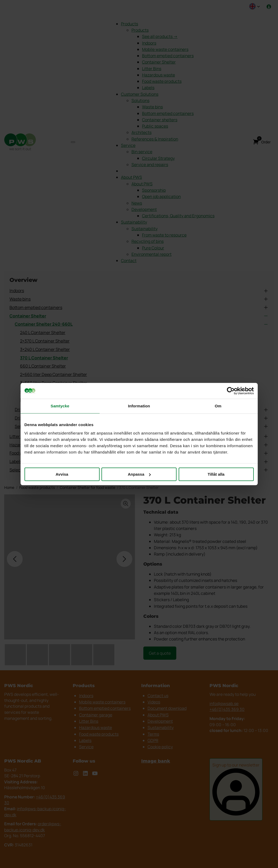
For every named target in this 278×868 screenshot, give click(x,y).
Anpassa (139, 474)
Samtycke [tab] (60, 406)
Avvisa (62, 474)
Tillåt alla (216, 474)
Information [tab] (139, 406)
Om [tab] (218, 406)
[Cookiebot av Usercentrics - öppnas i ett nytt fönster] (231, 391)
